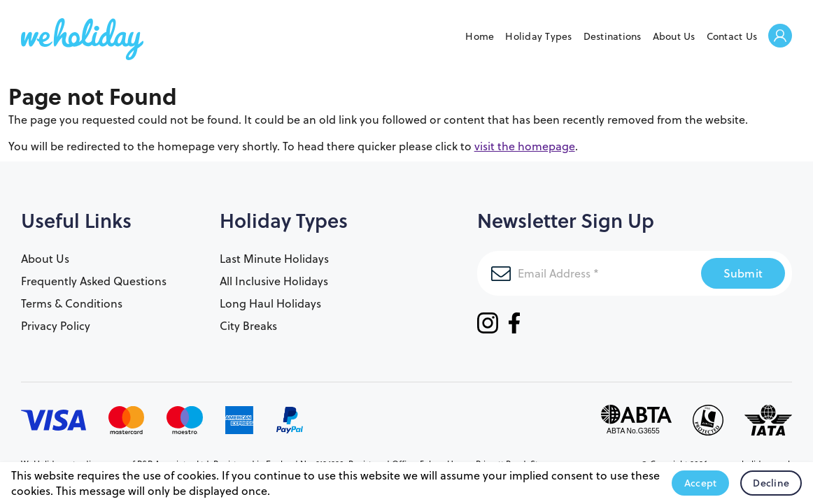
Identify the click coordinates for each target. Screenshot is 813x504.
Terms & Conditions (72, 303)
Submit (743, 273)
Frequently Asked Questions (94, 281)
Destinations (613, 36)
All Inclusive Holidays (274, 281)
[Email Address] (589, 273)
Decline (771, 483)
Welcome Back (780, 37)
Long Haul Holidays (270, 303)
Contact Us (732, 36)
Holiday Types (538, 36)
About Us (674, 36)
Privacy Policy (56, 326)
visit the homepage (525, 146)
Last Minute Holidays (274, 259)
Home (480, 36)
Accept (701, 483)
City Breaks (248, 326)
